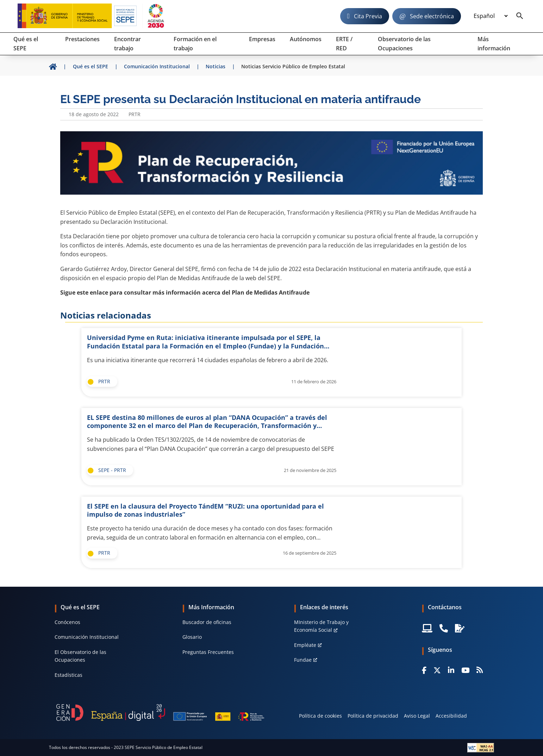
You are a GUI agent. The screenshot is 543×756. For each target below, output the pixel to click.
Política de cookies (320, 716)
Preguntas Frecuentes (208, 652)
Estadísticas (68, 675)
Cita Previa (368, 16)
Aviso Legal (417, 716)
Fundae (303, 660)
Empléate (305, 645)
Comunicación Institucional (87, 637)
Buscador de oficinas (207, 622)
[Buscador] (520, 16)
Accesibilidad (451, 716)
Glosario (192, 637)
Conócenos (67, 622)
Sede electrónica (432, 16)
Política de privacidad (373, 716)
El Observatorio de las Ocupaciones (80, 656)
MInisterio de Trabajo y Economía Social (321, 626)
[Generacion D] (160, 712)
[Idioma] (491, 16)
